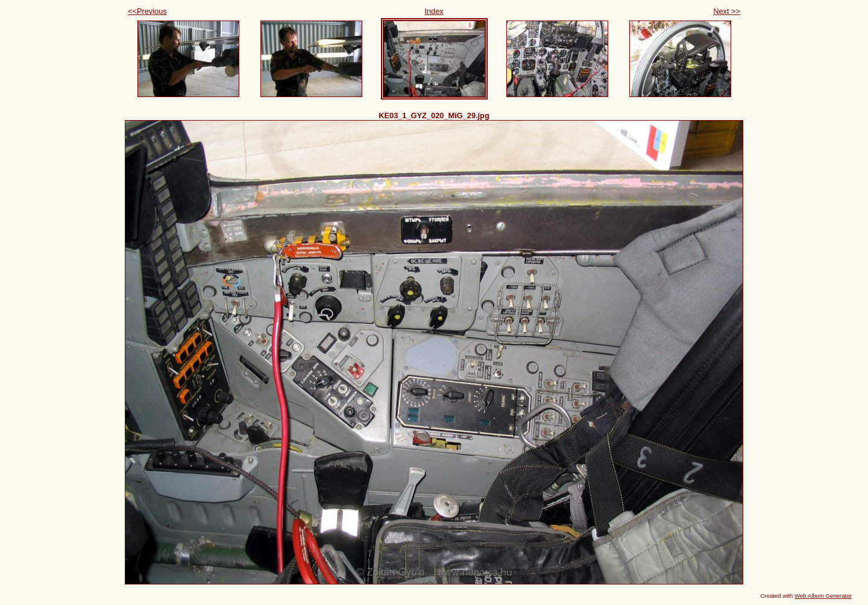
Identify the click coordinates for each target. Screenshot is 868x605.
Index (434, 11)
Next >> (727, 11)
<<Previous (147, 11)
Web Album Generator (823, 596)
